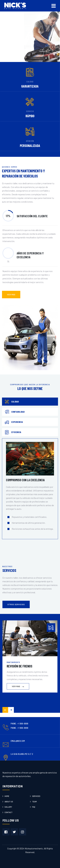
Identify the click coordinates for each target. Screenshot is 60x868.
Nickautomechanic (34, 848)
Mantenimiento (13, 662)
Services (36, 796)
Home (7, 796)
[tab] (30, 402)
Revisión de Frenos (19, 666)
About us (9, 802)
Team (34, 802)
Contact (8, 812)
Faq (34, 807)
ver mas (11, 295)
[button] (11, 710)
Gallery (8, 807)
